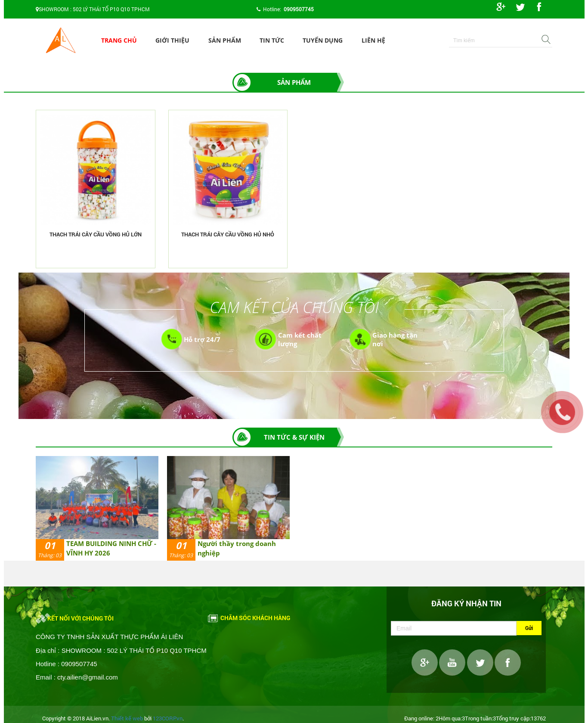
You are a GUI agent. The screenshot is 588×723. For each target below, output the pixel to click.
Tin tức (272, 40)
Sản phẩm (225, 40)
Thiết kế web (127, 718)
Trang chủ (119, 40)
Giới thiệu (172, 40)
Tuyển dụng (323, 40)
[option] (97, 508)
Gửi (529, 628)
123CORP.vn (168, 718)
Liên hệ (373, 40)
